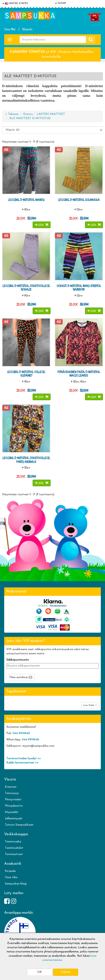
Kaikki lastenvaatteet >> (22, 763)
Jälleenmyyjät (14, 819)
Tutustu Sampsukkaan (19, 825)
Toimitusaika (13, 842)
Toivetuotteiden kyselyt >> (24, 759)
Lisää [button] (40, 225)
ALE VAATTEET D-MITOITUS (30, 118)
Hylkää (65, 972)
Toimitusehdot (14, 848)
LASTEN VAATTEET (51, 114)
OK (40, 972)
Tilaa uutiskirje (18, 677)
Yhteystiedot (13, 800)
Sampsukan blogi (16, 884)
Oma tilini (10, 29)
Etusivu (28, 114)
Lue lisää (90, 705)
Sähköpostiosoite (17, 660)
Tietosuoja (12, 793)
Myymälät (12, 812)
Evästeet (11, 787)
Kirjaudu (27, 29)
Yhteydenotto (14, 806)
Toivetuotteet (14, 854)
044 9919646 (21, 733)
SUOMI (60, 3)
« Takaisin (12, 114)
